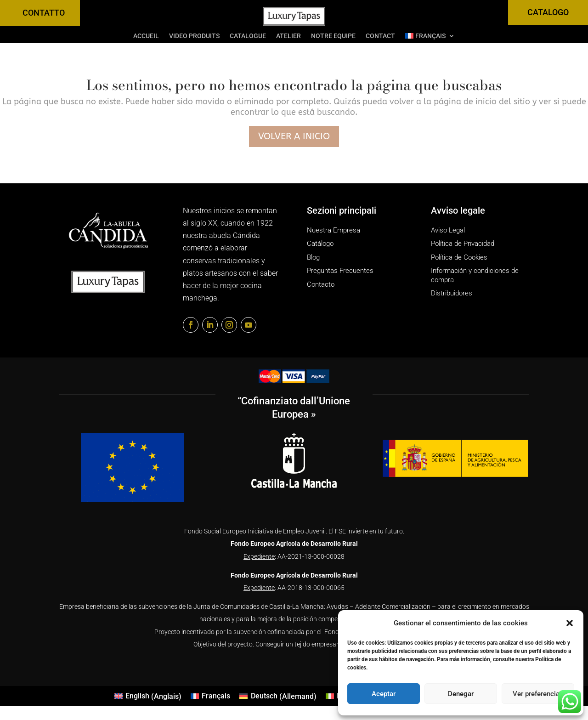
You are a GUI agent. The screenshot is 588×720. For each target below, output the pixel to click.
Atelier (288, 36)
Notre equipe (333, 36)
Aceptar (384, 694)
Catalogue (248, 36)
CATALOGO (548, 12)
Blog (313, 257)
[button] (570, 623)
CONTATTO (44, 13)
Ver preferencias (538, 694)
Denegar (461, 694)
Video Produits (194, 36)
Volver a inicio (294, 136)
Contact (380, 36)
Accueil (146, 36)
